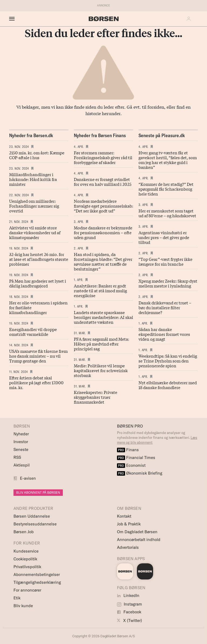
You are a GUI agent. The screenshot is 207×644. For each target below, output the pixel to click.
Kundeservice (26, 551)
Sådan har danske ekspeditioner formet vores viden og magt (164, 334)
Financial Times (136, 458)
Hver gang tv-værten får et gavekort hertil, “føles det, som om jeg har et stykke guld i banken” (168, 160)
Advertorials (128, 547)
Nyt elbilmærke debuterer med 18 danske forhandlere (168, 385)
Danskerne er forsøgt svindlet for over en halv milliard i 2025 (103, 182)
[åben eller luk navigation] (13, 19)
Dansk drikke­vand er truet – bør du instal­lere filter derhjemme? (165, 307)
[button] (190, 19)
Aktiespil (22, 465)
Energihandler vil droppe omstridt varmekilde (33, 332)
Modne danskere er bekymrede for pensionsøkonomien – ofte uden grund (103, 232)
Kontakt (124, 516)
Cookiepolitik (25, 559)
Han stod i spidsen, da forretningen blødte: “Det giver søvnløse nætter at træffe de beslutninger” (103, 261)
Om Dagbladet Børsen (137, 532)
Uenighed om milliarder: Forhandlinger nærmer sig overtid (34, 206)
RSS (17, 457)
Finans (128, 450)
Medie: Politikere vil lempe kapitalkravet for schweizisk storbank (101, 370)
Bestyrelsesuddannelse (35, 524)
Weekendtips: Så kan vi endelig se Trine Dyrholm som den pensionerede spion (168, 361)
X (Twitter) (130, 620)
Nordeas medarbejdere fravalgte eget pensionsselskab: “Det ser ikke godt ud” (103, 206)
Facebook (129, 612)
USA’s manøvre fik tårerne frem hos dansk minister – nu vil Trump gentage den (38, 356)
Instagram (130, 604)
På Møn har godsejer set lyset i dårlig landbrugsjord (38, 283)
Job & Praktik (129, 524)
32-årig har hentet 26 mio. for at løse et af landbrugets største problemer (39, 259)
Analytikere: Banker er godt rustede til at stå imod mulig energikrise (100, 290)
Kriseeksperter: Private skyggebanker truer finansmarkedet (96, 397)
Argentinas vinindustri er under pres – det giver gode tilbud (164, 237)
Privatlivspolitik (27, 567)
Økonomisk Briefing (140, 473)
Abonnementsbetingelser (37, 574)
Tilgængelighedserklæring (37, 582)
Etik (17, 598)
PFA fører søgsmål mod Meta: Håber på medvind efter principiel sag (101, 344)
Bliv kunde (23, 606)
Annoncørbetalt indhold (139, 540)
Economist (131, 465)
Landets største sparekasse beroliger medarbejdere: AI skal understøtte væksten (103, 317)
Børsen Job (24, 532)
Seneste (21, 449)
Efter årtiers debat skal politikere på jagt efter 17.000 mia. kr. (36, 382)
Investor (21, 442)
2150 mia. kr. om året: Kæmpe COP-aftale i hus (37, 155)
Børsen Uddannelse (32, 516)
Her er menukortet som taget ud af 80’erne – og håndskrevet (167, 213)
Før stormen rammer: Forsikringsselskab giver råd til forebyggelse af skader (103, 157)
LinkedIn (128, 595)
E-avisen (28, 478)
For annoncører (27, 590)
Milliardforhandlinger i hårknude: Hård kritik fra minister (33, 179)
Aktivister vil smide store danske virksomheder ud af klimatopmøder (35, 232)
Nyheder (21, 434)
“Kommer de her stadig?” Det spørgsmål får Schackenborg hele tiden (166, 189)
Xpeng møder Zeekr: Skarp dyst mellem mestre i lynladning (168, 283)
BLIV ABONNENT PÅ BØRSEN (38, 492)
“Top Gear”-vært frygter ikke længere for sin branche (165, 261)
